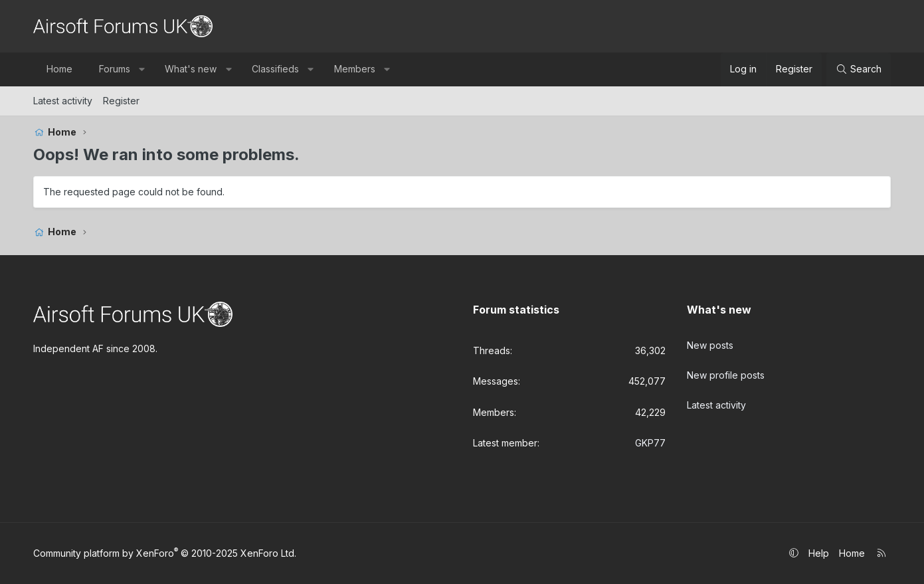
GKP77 (650, 443)
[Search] (859, 69)
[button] (141, 69)
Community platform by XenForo (165, 553)
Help (819, 553)
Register (121, 101)
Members (355, 69)
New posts (710, 342)
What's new (191, 69)
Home (59, 69)
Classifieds (275, 69)
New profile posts (726, 369)
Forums (115, 69)
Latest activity (63, 101)
